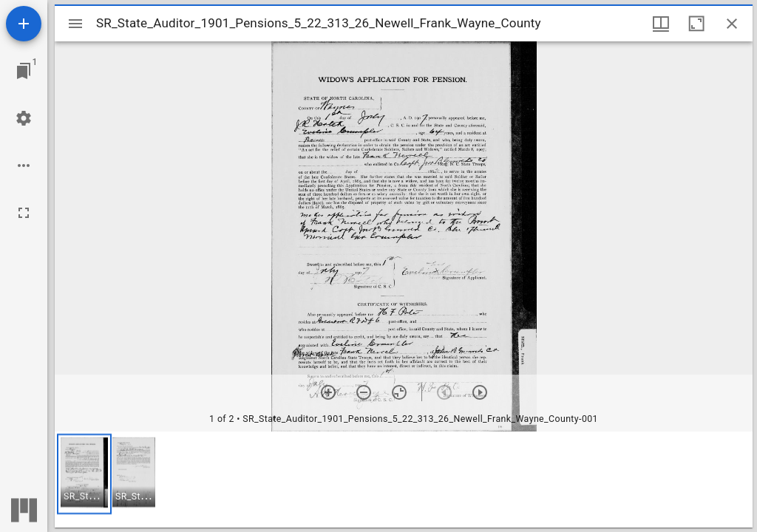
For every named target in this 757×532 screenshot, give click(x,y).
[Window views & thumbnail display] (661, 24)
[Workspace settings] (24, 118)
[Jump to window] (24, 71)
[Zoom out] (364, 392)
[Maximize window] (696, 24)
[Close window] (732, 24)
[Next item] (480, 392)
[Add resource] (24, 24)
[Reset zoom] (399, 392)
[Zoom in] (328, 392)
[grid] (404, 480)
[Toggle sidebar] (75, 24)
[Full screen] (24, 213)
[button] (84, 474)
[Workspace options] (24, 166)
